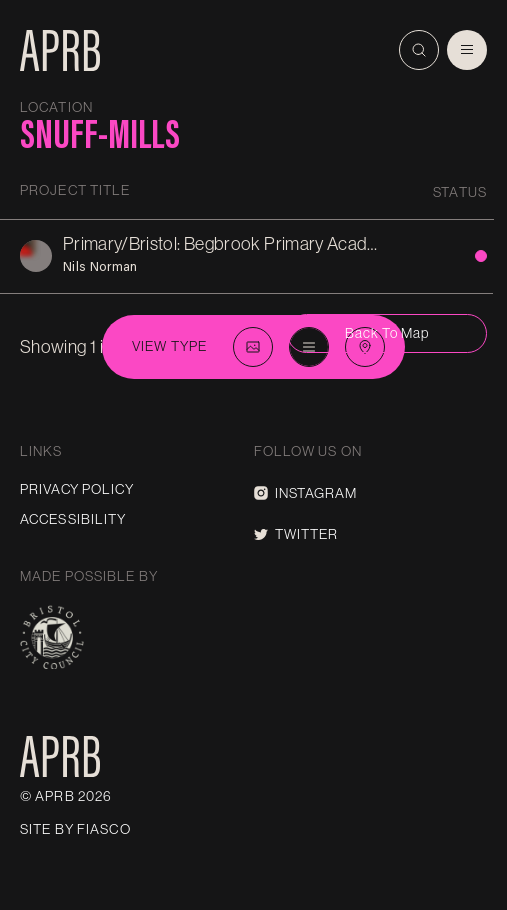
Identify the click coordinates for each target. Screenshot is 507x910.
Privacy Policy (77, 489)
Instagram (306, 493)
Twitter (296, 534)
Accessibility (73, 519)
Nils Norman (100, 266)
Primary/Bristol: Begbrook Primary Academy (231, 243)
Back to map (387, 333)
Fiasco (104, 829)
